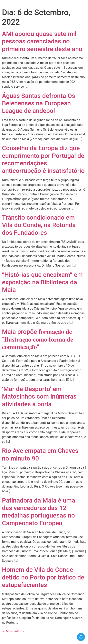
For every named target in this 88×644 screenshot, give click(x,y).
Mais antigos (13, 631)
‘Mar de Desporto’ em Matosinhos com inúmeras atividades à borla (39, 396)
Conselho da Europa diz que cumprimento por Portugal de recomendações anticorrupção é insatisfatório (43, 159)
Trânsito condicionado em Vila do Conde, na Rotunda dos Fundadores (39, 225)
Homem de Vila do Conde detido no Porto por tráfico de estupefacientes (43, 577)
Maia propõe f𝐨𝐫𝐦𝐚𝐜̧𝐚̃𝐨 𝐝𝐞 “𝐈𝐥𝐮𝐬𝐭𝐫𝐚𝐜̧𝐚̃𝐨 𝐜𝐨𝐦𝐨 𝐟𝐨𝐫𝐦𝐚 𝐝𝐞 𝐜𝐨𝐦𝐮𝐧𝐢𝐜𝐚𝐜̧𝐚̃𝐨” (38, 339)
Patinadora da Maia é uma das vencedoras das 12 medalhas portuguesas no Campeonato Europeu (39, 512)
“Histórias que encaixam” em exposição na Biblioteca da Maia (42, 282)
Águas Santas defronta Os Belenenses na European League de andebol (39, 103)
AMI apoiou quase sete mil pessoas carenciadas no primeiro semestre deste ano (42, 41)
